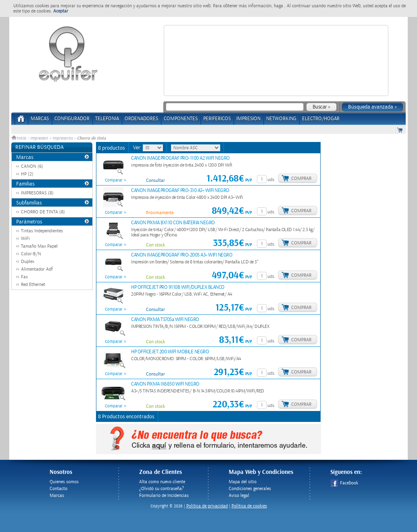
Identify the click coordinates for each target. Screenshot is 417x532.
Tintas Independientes (42, 231)
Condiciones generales (250, 489)
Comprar (301, 178)
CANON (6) (32, 166)
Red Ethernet (33, 285)
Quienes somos (64, 482)
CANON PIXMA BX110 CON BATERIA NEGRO (173, 223)
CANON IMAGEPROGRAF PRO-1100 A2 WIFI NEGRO (180, 158)
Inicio (19, 138)
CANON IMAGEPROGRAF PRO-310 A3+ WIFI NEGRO (180, 191)
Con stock (155, 245)
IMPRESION (248, 119)
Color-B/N (31, 254)
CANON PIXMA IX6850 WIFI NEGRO (165, 384)
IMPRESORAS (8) (37, 193)
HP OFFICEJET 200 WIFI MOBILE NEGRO (170, 352)
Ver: (138, 148)
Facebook (344, 483)
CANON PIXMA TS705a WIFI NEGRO (165, 320)
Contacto (58, 489)
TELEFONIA (107, 119)
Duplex (28, 262)
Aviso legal (239, 495)
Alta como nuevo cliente (162, 482)
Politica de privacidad (207, 506)
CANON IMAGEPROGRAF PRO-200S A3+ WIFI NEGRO (182, 255)
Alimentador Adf (37, 269)
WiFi (25, 239)
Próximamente (160, 213)
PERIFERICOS (217, 119)
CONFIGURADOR (72, 119)
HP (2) (27, 174)
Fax (24, 277)
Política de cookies (249, 506)
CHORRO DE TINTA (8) (43, 212)
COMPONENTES (181, 119)
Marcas (40, 119)
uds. (271, 180)
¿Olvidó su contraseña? (162, 489)
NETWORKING (281, 119)
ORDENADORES (141, 119)
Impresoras (63, 138)
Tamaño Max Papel (39, 246)
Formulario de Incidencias (164, 495)
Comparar (114, 180)
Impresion (39, 138)
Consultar (155, 180)
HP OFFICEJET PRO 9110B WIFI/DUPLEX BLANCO (178, 287)
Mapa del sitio (243, 482)
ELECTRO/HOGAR (321, 119)
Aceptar (61, 11)
